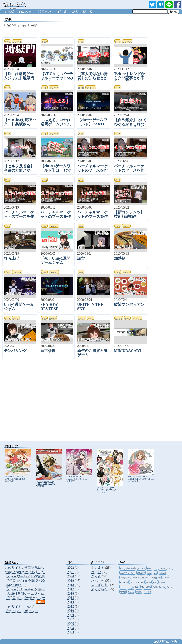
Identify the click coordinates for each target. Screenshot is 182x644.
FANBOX (135, 587)
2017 (71, 589)
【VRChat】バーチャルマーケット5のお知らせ (39, 598)
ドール (162, 583)
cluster (149, 573)
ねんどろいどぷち (128, 573)
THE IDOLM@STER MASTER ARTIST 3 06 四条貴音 (79, 478)
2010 (71, 611)
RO (143, 583)
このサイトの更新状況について (28, 568)
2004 (71, 628)
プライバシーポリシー (21, 611)
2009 (71, 615)
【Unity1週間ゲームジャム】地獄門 (31, 593)
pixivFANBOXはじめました (25, 572)
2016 (71, 593)
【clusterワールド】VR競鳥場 (26, 576)
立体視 (139, 592)
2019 (71, 581)
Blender (166, 578)
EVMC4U (124, 583)
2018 (71, 585)
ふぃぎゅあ (99, 585)
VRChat (162, 568)
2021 (71, 572)
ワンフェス (135, 583)
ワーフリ (147, 592)
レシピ (169, 568)
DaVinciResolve (159, 587)
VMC (155, 583)
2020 (71, 576)
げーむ (96, 572)
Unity (122, 568)
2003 (71, 632)
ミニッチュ (125, 587)
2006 (71, 624)
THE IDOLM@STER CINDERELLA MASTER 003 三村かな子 (141, 478)
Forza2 (148, 583)
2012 (71, 606)
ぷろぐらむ (99, 589)
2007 (71, 619)
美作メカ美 (131, 568)
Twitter (170, 587)
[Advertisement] (78, 403)
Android (131, 592)
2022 (71, 568)
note (155, 573)
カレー (145, 578)
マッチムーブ (126, 578)
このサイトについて (20, 607)
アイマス (141, 568)
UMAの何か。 (15, 585)
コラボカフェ (155, 578)
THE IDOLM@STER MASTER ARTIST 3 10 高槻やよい (18, 478)
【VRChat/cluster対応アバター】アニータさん (38, 581)
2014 (71, 598)
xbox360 (137, 578)
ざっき (96, 576)
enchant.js (163, 573)
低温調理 (141, 573)
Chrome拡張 (146, 587)
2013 (71, 602)
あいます (98, 568)
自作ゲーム (152, 568)
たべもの (98, 581)
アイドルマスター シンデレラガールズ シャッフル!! (110, 489)
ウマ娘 (123, 592)
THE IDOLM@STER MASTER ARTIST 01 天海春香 (49, 482)
